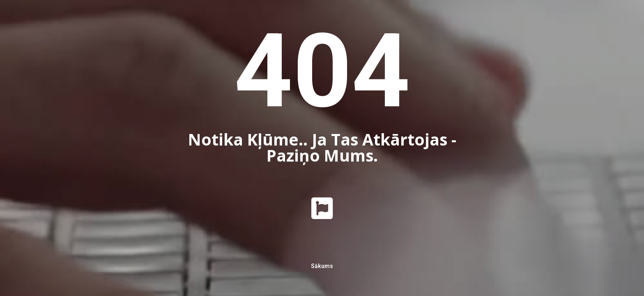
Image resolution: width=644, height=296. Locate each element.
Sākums (322, 266)
